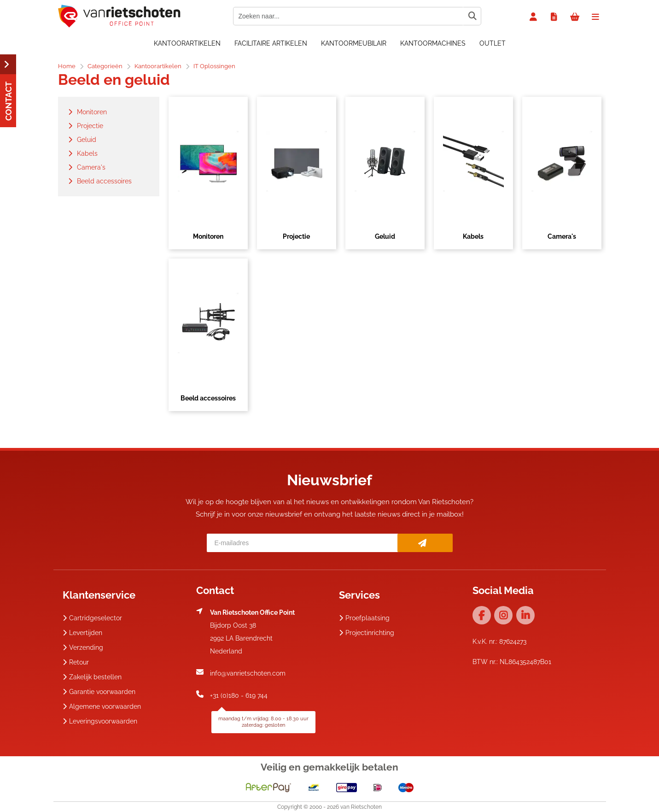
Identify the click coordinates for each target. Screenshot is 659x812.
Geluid (385, 236)
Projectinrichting (367, 633)
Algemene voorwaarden (102, 706)
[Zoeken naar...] (472, 16)
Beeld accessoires (208, 398)
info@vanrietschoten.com (248, 673)
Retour (76, 662)
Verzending (83, 647)
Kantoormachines (433, 43)
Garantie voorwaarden (99, 692)
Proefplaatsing (364, 618)
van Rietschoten (361, 807)
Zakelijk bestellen (92, 677)
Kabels (473, 236)
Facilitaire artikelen (271, 43)
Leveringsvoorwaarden (100, 721)
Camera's (562, 236)
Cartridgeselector (92, 618)
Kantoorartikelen (187, 43)
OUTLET (493, 43)
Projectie (296, 236)
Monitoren (208, 236)
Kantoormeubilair (354, 43)
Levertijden (82, 633)
